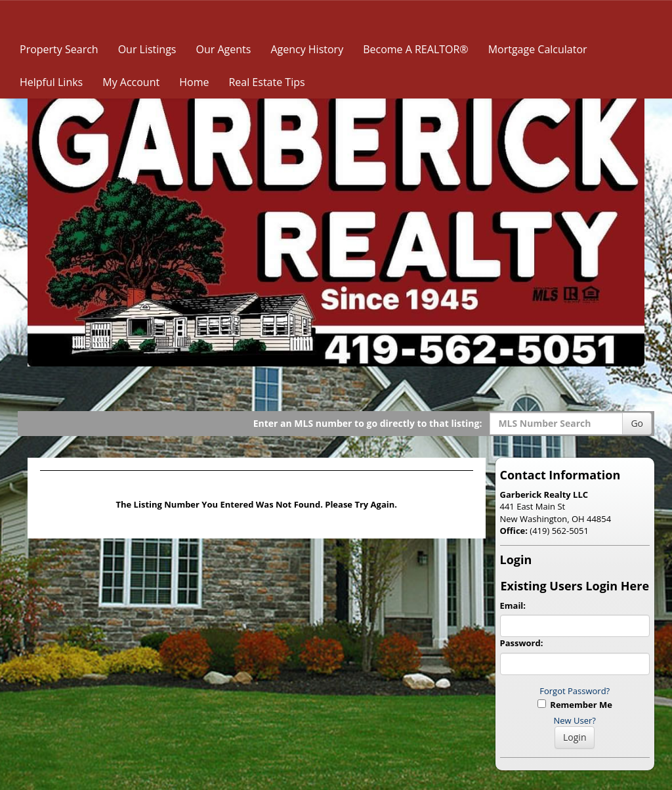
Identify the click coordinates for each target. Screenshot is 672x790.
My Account (131, 82)
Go (637, 423)
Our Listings (147, 49)
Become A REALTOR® (416, 49)
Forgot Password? (575, 691)
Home (194, 82)
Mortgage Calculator (538, 49)
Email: (513, 605)
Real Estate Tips (266, 82)
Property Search (59, 49)
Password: (522, 643)
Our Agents (223, 49)
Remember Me (575, 705)
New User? (575, 720)
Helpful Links (51, 82)
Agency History (307, 49)
